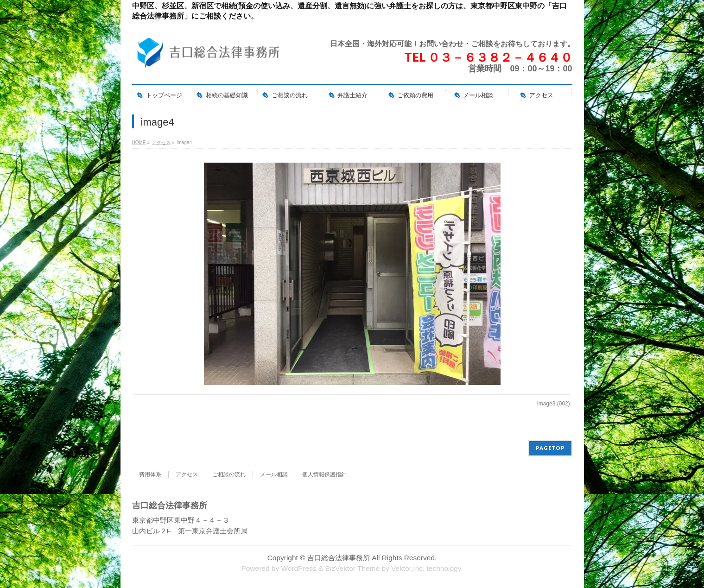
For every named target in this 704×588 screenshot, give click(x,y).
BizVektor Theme (353, 568)
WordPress (298, 568)
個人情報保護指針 (324, 474)
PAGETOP (550, 448)
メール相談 (274, 474)
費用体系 (150, 474)
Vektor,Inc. (408, 568)
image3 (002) (554, 404)
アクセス (187, 474)
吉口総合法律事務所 (339, 558)
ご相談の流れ (229, 474)
